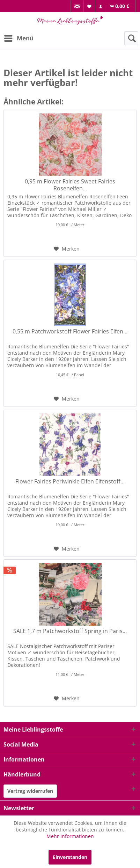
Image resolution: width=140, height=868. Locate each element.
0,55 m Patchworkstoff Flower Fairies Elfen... (70, 332)
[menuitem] (77, 6)
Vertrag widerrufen (30, 791)
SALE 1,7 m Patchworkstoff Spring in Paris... (70, 631)
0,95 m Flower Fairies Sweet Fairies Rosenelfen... (70, 185)
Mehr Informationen (70, 836)
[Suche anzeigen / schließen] (131, 38)
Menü (19, 37)
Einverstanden (70, 857)
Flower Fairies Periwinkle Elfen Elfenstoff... (70, 482)
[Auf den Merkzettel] (67, 249)
